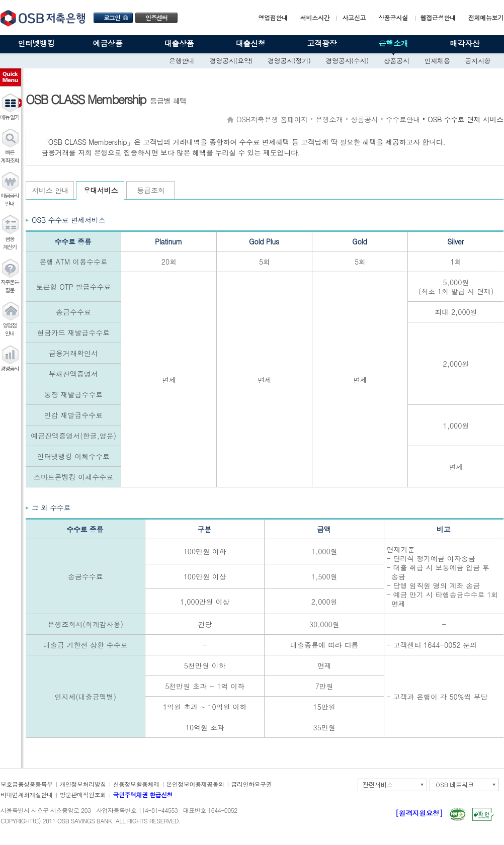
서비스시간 (315, 17)
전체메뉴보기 (486, 17)
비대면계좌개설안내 (27, 794)
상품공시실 (393, 17)
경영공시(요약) (231, 61)
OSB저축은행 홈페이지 (272, 119)
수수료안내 (403, 119)
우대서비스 (101, 190)
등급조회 (151, 190)
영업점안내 (273, 17)
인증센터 (156, 17)
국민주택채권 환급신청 (143, 794)
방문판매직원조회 (83, 794)
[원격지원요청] (419, 813)
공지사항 (478, 61)
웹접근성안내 (438, 17)
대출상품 (179, 43)
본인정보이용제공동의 (195, 784)
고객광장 (322, 43)
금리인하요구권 (252, 784)
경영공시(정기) (289, 61)
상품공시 (397, 61)
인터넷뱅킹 (36, 43)
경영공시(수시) (347, 61)
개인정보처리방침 (83, 784)
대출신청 (251, 43)
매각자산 (465, 43)
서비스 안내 (51, 190)
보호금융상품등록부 (27, 784)
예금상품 (108, 43)
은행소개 (394, 43)
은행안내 (182, 61)
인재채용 (437, 61)
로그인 (112, 17)
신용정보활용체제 (136, 784)
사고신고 (354, 17)
